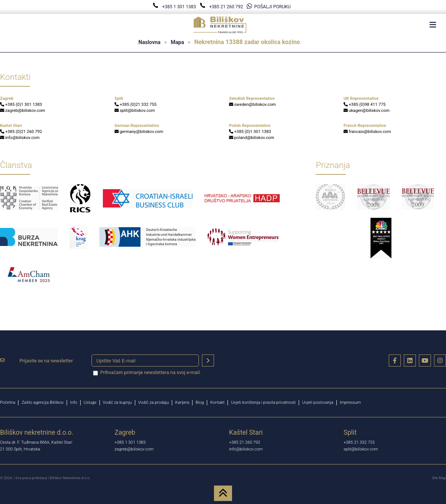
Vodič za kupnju (117, 402)
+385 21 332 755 (359, 442)
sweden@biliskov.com (252, 105)
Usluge (90, 402)
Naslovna (150, 42)
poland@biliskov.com (252, 138)
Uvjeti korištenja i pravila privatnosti (263, 402)
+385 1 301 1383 (175, 7)
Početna (8, 402)
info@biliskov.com (20, 138)
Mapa (177, 42)
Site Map (439, 478)
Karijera (182, 402)
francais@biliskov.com (367, 132)
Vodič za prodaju (154, 402)
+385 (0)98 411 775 (365, 105)
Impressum (350, 402)
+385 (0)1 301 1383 (21, 105)
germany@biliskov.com (139, 132)
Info (74, 402)
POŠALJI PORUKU (269, 7)
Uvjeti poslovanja (318, 402)
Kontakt (217, 402)
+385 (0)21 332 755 (136, 105)
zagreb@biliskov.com (23, 111)
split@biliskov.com (135, 111)
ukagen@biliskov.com (367, 111)
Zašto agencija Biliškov (43, 402)
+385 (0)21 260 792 (21, 132)
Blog (200, 402)
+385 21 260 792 (222, 7)
